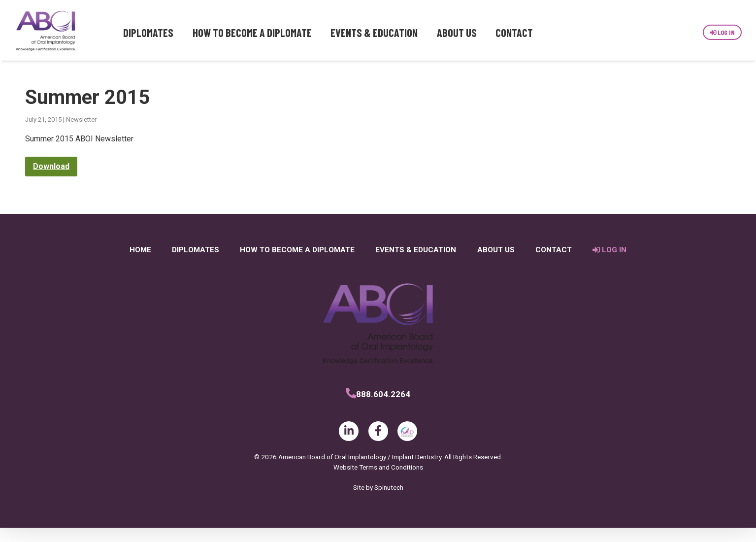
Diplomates (148, 33)
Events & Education (374, 33)
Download (51, 181)
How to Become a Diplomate (252, 33)
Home (140, 265)
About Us (457, 33)
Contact (514, 33)
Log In (723, 32)
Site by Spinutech (378, 502)
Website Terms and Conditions (378, 481)
